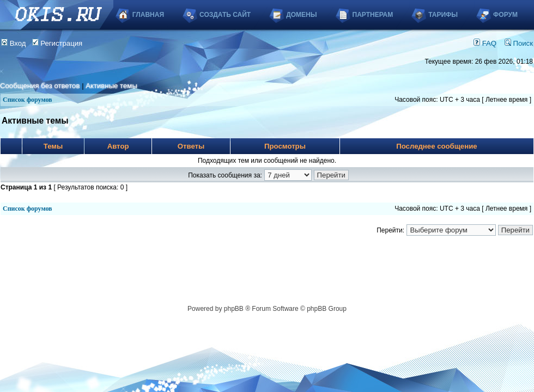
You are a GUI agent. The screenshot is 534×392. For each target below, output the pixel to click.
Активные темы (111, 86)
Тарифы (443, 15)
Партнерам (373, 15)
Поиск (519, 43)
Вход (14, 43)
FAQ (485, 43)
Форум (505, 15)
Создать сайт (225, 15)
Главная (148, 15)
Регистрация (57, 43)
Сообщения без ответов (40, 86)
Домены (301, 15)
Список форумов (28, 100)
